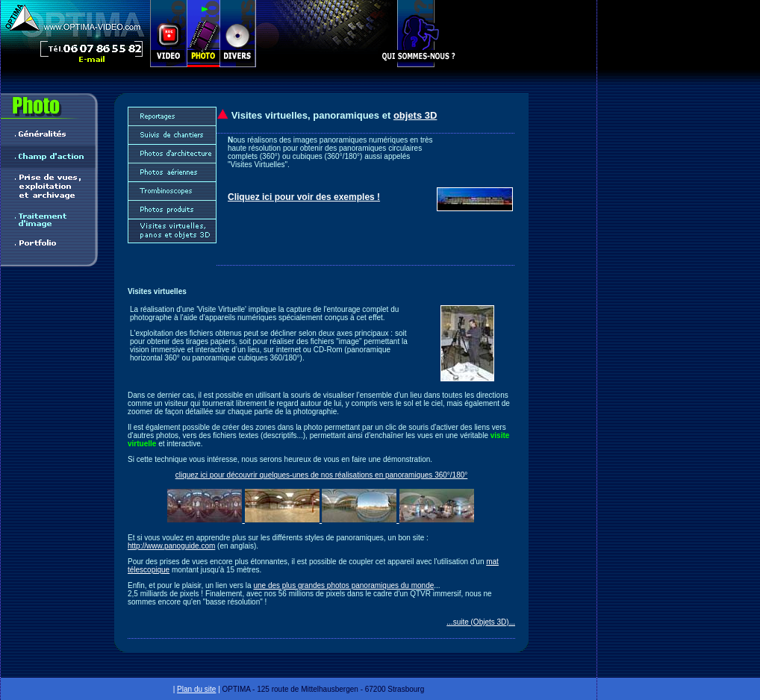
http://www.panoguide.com (171, 546)
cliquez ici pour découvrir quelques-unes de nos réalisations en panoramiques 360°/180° (322, 475)
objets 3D (415, 115)
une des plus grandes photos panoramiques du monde (343, 585)
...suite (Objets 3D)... (481, 622)
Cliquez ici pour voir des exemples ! (304, 197)
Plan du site (196, 689)
